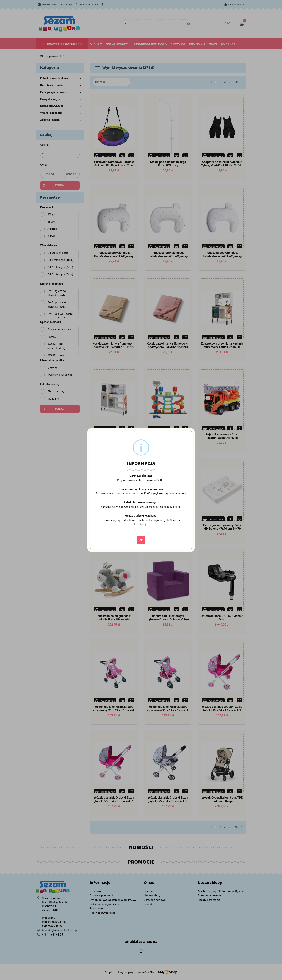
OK (141, 540)
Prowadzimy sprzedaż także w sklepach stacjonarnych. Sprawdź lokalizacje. (141, 522)
